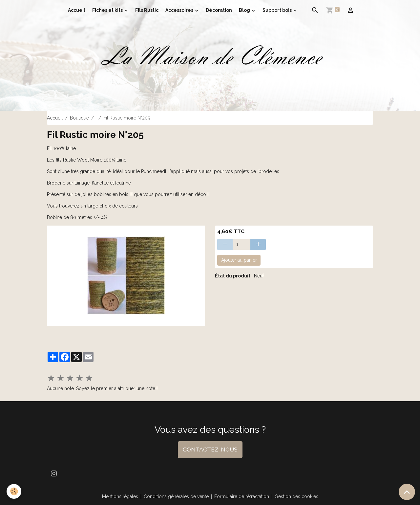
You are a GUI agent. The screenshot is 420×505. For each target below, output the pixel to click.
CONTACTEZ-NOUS (210, 450)
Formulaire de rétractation (242, 496)
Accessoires (180, 10)
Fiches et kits (108, 10)
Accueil (77, 10)
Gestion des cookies (296, 496)
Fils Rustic (147, 10)
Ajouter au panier (239, 260)
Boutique (79, 118)
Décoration (219, 10)
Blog (245, 10)
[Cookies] (14, 491)
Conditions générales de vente (176, 496)
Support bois (278, 10)
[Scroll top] (407, 492)
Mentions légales (120, 496)
